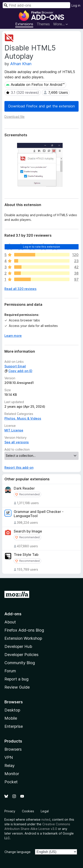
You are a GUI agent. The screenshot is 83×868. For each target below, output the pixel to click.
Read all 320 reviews (20, 289)
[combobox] (36, 5)
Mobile (11, 718)
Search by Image (28, 531)
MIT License (14, 430)
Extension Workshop (23, 638)
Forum (10, 671)
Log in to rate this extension (42, 247)
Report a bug (16, 679)
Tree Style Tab (26, 555)
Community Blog (20, 663)
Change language (17, 852)
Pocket (11, 782)
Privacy (10, 811)
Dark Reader (24, 488)
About (10, 622)
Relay (10, 766)
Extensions (24, 24)
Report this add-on (19, 467)
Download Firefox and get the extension (41, 106)
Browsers (13, 749)
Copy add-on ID (18, 371)
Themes (43, 24)
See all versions (17, 442)
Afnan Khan (21, 64)
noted (46, 819)
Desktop (12, 710)
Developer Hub (18, 646)
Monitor (12, 774)
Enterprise (14, 726)
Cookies (28, 811)
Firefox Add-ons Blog (24, 630)
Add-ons (13, 614)
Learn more (13, 336)
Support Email (15, 366)
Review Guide (17, 687)
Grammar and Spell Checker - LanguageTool (39, 514)
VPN (9, 757)
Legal (45, 811)
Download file (14, 117)
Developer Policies (21, 655)
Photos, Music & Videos (23, 418)
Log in (76, 5)
